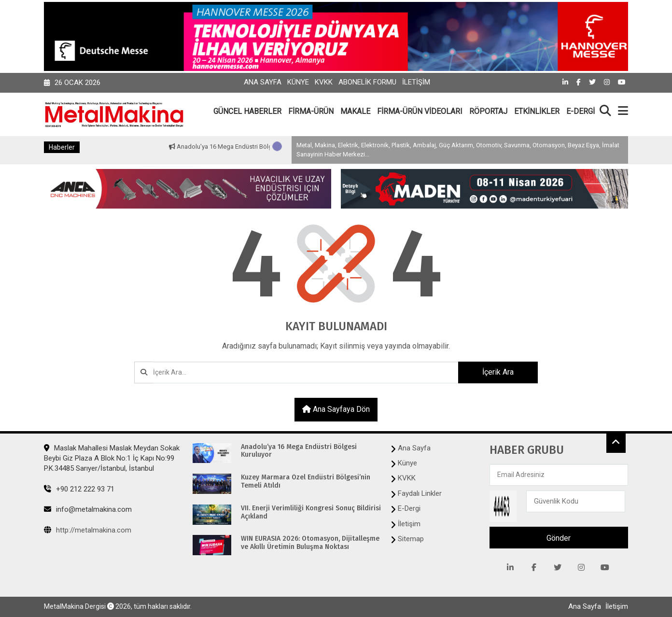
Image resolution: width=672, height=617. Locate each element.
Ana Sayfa (263, 82)
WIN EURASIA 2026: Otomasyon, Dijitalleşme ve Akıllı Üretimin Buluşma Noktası (310, 543)
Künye (298, 82)
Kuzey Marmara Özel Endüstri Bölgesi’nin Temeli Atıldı (306, 482)
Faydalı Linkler (420, 493)
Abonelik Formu (367, 82)
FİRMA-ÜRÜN (311, 111)
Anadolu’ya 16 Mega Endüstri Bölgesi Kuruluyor (249, 147)
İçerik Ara (498, 372)
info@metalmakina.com (88, 509)
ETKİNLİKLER (537, 111)
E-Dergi (409, 508)
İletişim (416, 82)
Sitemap (411, 539)
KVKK (324, 82)
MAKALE (355, 111)
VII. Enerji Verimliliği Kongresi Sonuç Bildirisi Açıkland (311, 512)
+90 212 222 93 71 (79, 489)
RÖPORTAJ (488, 111)
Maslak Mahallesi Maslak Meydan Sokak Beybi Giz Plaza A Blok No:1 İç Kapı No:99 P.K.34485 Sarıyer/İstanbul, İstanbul (112, 458)
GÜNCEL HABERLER (247, 111)
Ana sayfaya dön (336, 409)
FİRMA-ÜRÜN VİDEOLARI (420, 111)
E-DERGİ (581, 111)
